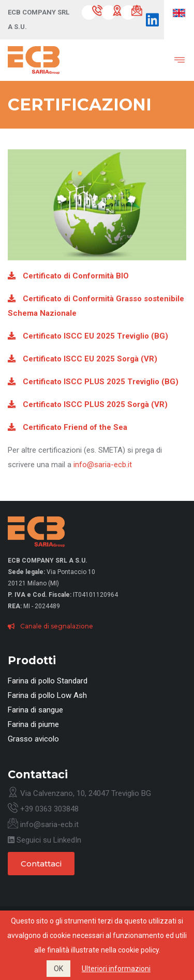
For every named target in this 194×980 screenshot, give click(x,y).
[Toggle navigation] (172, 60)
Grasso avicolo (33, 739)
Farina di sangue (35, 710)
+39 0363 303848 (43, 809)
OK (58, 969)
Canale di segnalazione (50, 626)
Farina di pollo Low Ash (47, 695)
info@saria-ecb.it (103, 465)
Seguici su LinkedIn (44, 840)
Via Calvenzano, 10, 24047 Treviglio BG (79, 793)
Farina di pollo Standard (48, 681)
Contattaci (41, 864)
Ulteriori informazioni (116, 969)
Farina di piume (33, 724)
